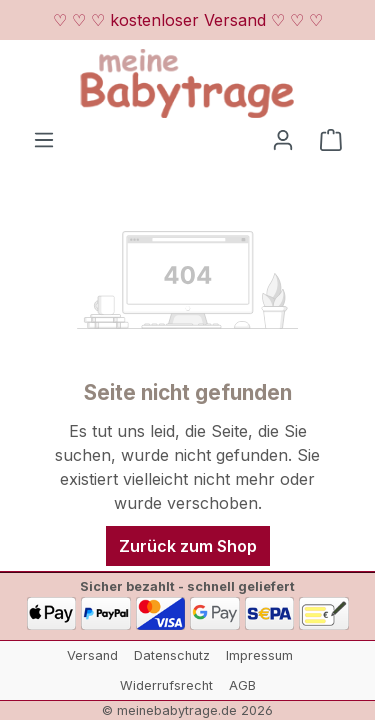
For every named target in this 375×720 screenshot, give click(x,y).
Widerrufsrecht (166, 685)
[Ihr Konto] (283, 139)
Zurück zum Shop (188, 546)
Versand (92, 655)
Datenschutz (172, 655)
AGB (242, 685)
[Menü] (44, 139)
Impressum (259, 655)
